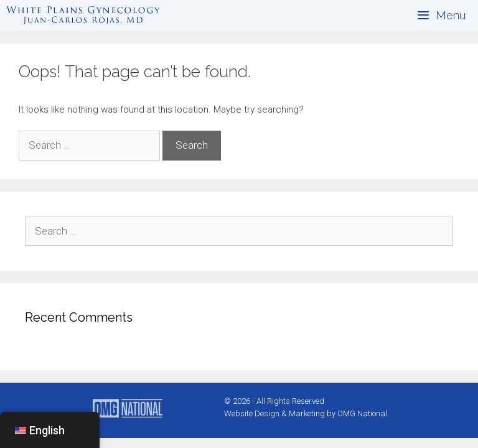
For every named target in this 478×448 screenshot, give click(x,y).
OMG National (362, 413)
